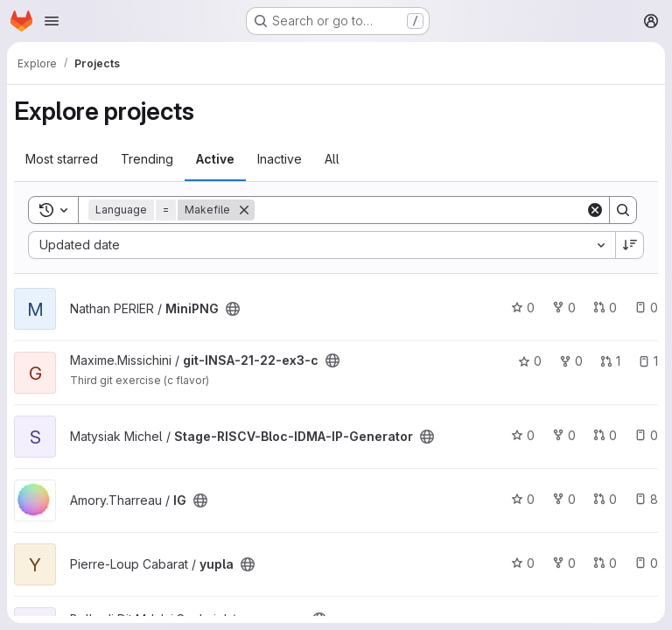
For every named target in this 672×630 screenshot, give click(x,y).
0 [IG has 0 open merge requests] (605, 499)
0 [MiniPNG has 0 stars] (523, 308)
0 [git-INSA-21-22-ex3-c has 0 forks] (571, 361)
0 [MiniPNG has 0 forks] (564, 308)
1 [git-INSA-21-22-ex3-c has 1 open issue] (648, 361)
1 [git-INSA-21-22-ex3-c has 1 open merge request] (610, 361)
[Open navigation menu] (52, 21)
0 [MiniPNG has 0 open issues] (646, 308)
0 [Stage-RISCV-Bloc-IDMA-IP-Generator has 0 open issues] (646, 435)
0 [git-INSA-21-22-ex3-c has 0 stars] (530, 361)
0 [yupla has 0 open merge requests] (605, 563)
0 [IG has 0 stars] (523, 499)
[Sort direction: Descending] (630, 245)
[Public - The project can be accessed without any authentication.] (233, 309)
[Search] (420, 210)
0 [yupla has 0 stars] (523, 563)
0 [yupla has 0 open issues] (646, 563)
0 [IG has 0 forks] (564, 499)
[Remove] (244, 210)
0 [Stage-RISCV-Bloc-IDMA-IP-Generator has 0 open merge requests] (605, 435)
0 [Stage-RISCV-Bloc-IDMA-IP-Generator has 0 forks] (564, 435)
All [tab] (332, 159)
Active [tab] (215, 159)
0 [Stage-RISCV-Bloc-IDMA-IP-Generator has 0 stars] (523, 435)
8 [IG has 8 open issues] (646, 499)
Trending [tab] (147, 159)
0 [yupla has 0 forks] (564, 563)
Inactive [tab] (280, 159)
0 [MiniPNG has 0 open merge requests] (605, 308)
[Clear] (595, 210)
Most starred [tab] (62, 159)
